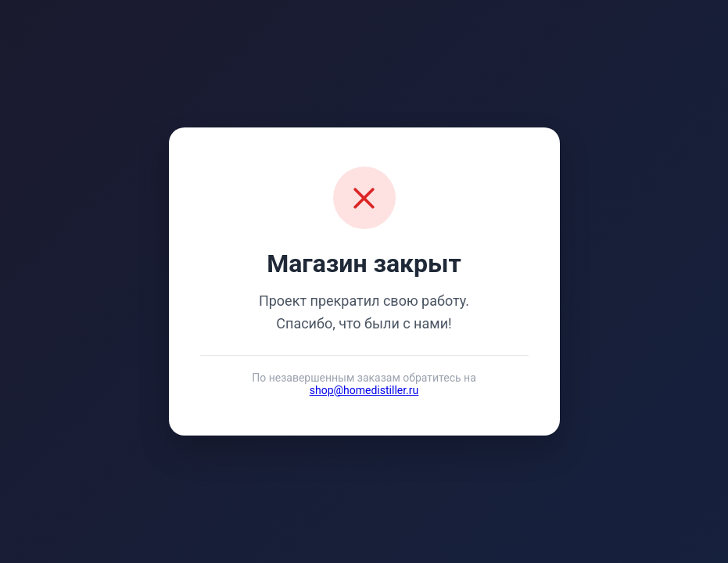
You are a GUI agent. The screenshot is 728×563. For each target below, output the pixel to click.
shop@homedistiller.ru (364, 390)
